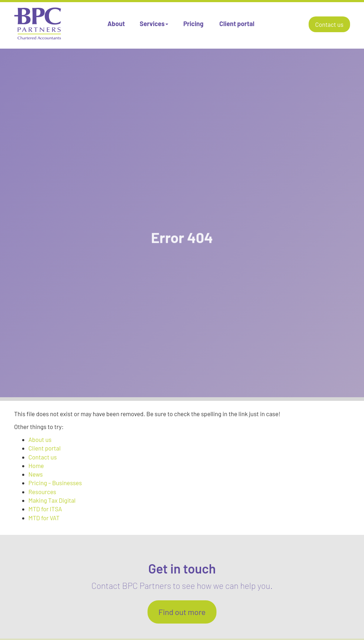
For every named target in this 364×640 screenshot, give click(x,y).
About (116, 24)
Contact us (329, 24)
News (36, 474)
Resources (43, 492)
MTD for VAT (44, 518)
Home (36, 466)
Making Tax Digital (52, 500)
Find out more (182, 612)
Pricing (193, 24)
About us (40, 439)
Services (154, 24)
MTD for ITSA (45, 509)
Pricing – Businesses (55, 483)
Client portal (237, 24)
